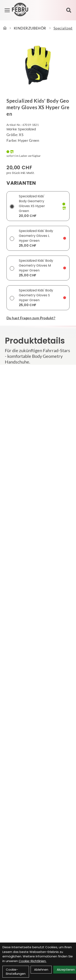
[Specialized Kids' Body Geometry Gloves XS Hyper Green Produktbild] (38, 65)
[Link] (7, 10)
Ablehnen (41, 970)
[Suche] (69, 10)
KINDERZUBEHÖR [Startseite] (30, 28)
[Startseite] (5, 28)
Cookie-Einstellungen (16, 972)
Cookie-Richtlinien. (33, 961)
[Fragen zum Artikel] (38, 318)
